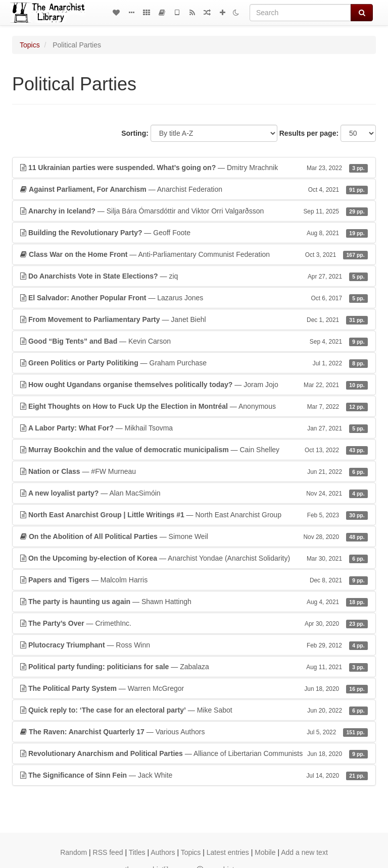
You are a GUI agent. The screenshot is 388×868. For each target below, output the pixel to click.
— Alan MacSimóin (194, 493)
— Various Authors (194, 732)
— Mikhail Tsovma (194, 428)
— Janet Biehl (194, 319)
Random (74, 852)
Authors (163, 852)
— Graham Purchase (194, 363)
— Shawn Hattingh (194, 602)
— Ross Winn (194, 645)
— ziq (194, 276)
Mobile (265, 852)
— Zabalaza (194, 667)
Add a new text (304, 852)
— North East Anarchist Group (194, 515)
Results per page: (309, 133)
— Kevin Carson (194, 341)
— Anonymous (194, 406)
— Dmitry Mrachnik (194, 168)
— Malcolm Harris (194, 580)
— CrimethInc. (194, 623)
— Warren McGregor (194, 688)
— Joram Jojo (194, 385)
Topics (30, 45)
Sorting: (135, 133)
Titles (137, 852)
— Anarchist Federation (194, 189)
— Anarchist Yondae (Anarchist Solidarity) (194, 558)
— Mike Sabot (194, 710)
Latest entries (228, 852)
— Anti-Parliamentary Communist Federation (194, 254)
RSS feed (108, 852)
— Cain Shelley (194, 450)
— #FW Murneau (194, 471)
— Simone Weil (194, 536)
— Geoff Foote (194, 233)
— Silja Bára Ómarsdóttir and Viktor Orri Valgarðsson (194, 211)
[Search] (300, 13)
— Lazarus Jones (194, 298)
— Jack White (194, 775)
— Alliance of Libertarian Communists (194, 753)
